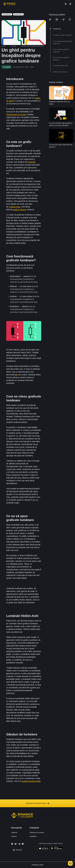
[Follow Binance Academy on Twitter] (16, 844)
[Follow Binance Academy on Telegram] (19, 844)
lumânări (32, 162)
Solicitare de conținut (37, 833)
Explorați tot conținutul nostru (37, 803)
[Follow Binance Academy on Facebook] (12, 844)
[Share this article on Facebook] (57, 20)
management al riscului (16, 114)
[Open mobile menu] (70, 4)
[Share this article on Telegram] (63, 20)
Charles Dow (15, 207)
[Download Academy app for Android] (57, 849)
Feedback (33, 836)
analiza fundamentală (31, 781)
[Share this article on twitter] (50, 20)
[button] (70, 4)
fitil (16, 375)
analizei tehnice (19, 210)
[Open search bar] (65, 4)
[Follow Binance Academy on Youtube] (23, 844)
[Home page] (9, 4)
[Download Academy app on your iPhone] (44, 849)
